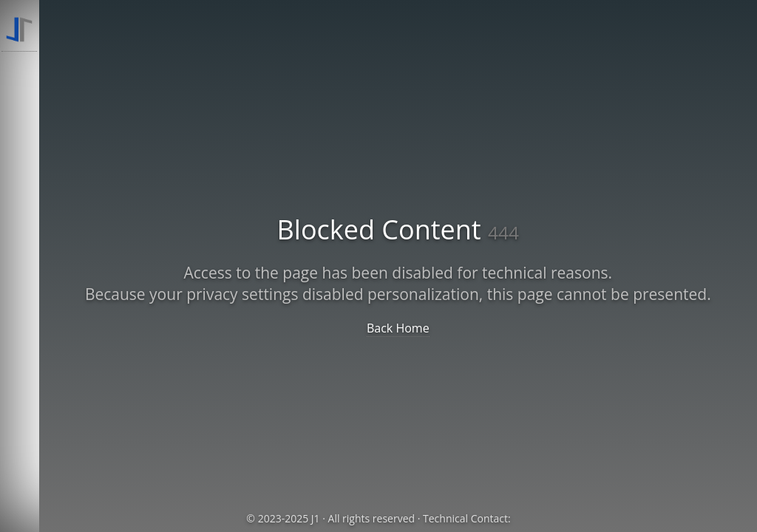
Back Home (398, 328)
